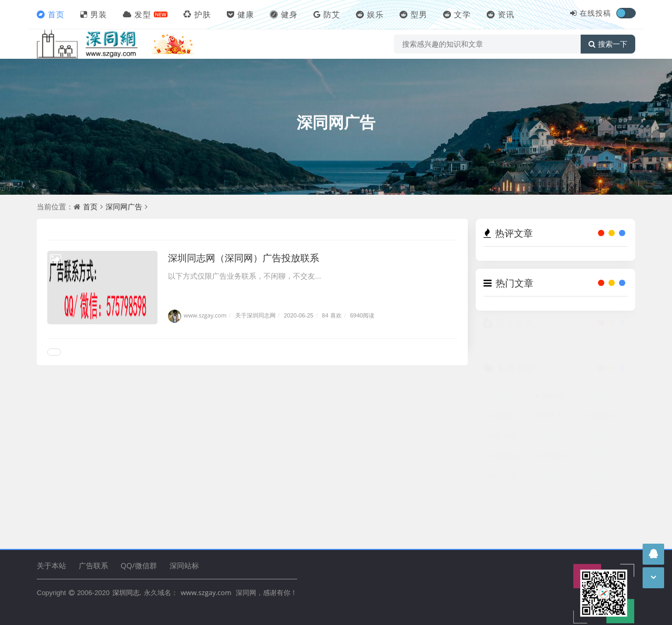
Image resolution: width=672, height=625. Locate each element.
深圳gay (512, 465)
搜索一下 (608, 44)
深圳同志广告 (607, 485)
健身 (284, 14)
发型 (137, 14)
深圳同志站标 (512, 445)
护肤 (197, 14)
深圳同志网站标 (512, 425)
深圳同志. (127, 592)
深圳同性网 (607, 445)
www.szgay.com (197, 315)
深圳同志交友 (512, 505)
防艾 (327, 14)
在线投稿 (595, 13)
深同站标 (184, 565)
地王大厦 (560, 425)
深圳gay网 (560, 465)
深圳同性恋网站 (607, 465)
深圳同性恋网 (560, 505)
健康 (240, 14)
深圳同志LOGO (607, 405)
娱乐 (370, 14)
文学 (457, 14)
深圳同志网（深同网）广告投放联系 (244, 258)
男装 (94, 14)
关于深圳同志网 (255, 315)
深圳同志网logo (560, 405)
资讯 (501, 14)
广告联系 (93, 565)
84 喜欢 (332, 315)
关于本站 (51, 565)
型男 (413, 14)
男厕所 (606, 425)
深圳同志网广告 (512, 485)
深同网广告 (336, 122)
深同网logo (512, 405)
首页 (51, 14)
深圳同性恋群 (607, 505)
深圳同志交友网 (560, 445)
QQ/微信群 (139, 565)
